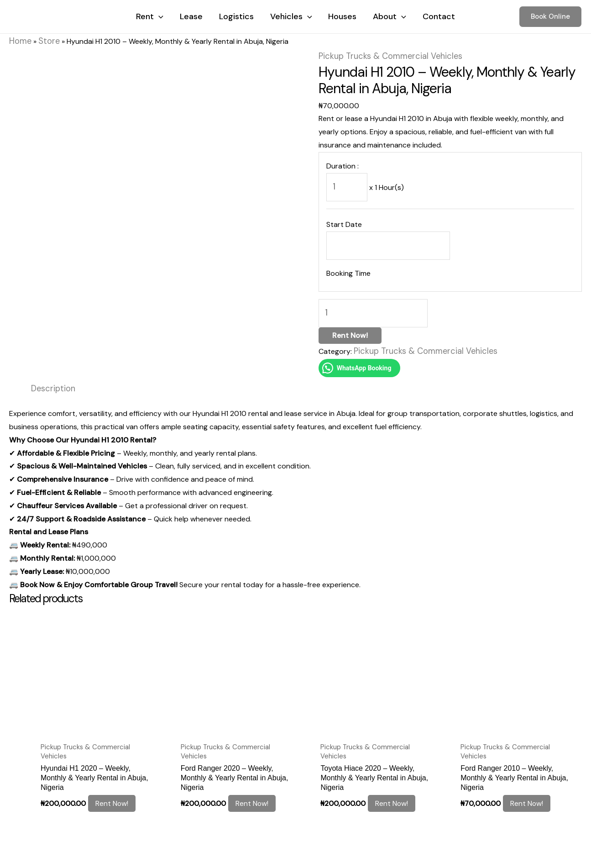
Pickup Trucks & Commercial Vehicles (380, 53)
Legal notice (31, 843)
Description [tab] (50, 372)
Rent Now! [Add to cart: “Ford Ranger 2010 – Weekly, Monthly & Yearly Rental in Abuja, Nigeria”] (531, 774)
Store (44, 40)
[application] (159, 16)
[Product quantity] (367, 301)
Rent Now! (350, 321)
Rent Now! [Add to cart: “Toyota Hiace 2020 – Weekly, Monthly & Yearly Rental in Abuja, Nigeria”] (396, 774)
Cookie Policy (87, 843)
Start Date (344, 217)
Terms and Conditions (159, 843)
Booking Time (348, 263)
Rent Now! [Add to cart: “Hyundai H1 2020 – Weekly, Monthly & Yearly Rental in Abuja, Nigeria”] (115, 774)
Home (19, 40)
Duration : (343, 162)
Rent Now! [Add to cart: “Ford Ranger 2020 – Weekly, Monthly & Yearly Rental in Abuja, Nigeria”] (256, 774)
